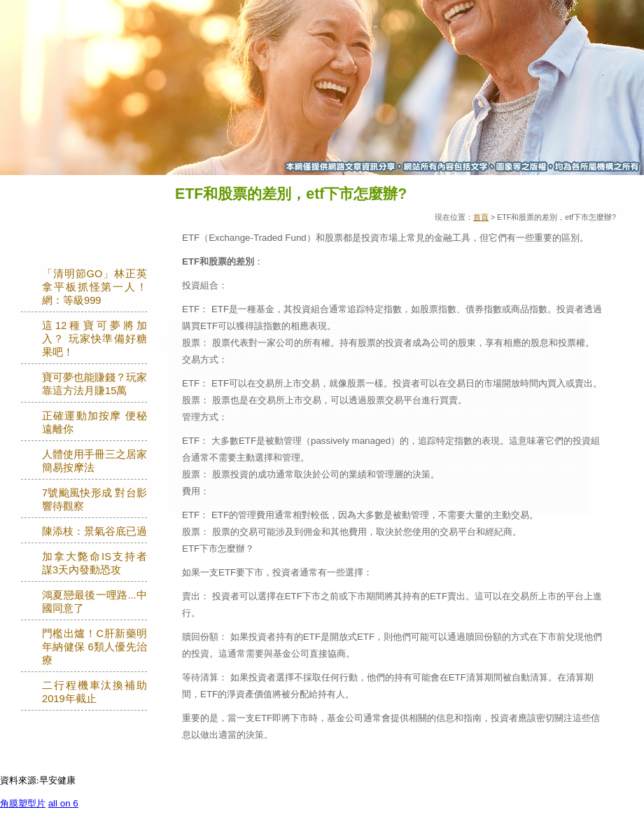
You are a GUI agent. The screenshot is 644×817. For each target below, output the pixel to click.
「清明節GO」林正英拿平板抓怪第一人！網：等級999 (94, 287)
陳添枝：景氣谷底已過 (94, 531)
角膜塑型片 (23, 803)
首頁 (481, 217)
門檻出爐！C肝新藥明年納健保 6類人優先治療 (94, 647)
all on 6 (63, 803)
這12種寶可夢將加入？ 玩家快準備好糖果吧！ (94, 339)
